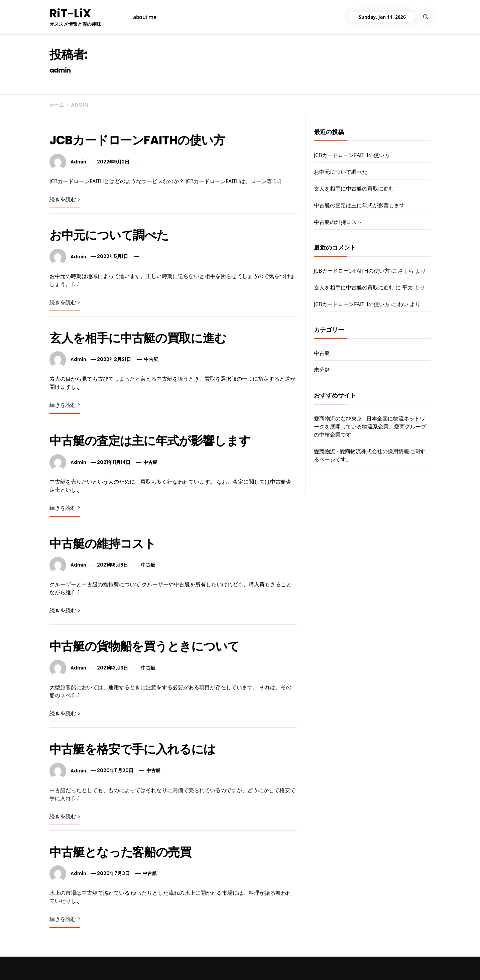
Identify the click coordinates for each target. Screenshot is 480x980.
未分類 (322, 370)
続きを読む (65, 199)
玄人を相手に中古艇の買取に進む (138, 338)
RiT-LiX (70, 13)
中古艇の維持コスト (103, 544)
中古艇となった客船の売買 (120, 852)
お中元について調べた (109, 235)
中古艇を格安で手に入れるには (132, 749)
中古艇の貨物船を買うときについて (144, 646)
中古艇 (151, 359)
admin (78, 162)
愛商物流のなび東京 (338, 418)
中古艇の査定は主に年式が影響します (150, 441)
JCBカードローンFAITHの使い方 (137, 140)
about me (145, 17)
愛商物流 (325, 451)
